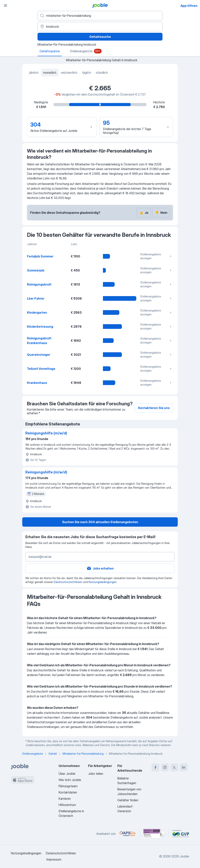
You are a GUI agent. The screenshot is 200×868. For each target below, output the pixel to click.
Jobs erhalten (100, 568)
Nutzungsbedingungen (103, 582)
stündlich (102, 73)
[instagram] (165, 767)
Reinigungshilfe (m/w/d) (46, 433)
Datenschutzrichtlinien (68, 582)
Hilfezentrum (67, 805)
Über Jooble (67, 774)
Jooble (184, 856)
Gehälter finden (128, 800)
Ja (144, 213)
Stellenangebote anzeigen (156, 256)
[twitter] (174, 767)
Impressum (54, 859)
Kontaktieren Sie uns (154, 408)
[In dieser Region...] (100, 27)
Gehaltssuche (100, 37)
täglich (87, 73)
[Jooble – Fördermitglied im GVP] (181, 834)
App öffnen (189, 6)
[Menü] (5, 5)
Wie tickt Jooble (70, 780)
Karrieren (65, 799)
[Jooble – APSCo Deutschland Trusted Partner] (127, 834)
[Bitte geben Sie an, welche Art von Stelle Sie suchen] (100, 16)
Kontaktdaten (68, 792)
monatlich (50, 73)
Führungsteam (68, 786)
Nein (161, 213)
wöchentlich (69, 73)
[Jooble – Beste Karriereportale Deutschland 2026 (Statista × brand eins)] (154, 834)
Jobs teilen (96, 774)
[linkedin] (184, 767)
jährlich (34, 73)
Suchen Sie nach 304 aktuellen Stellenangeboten (100, 522)
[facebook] (155, 767)
